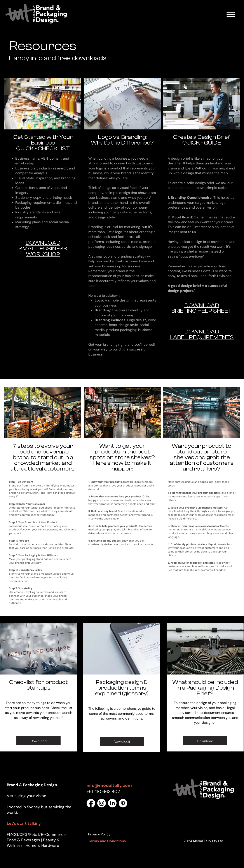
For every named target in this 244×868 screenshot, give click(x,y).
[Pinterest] (123, 803)
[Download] (38, 741)
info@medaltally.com (109, 785)
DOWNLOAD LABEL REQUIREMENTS (202, 335)
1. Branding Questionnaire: (190, 198)
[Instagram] (102, 803)
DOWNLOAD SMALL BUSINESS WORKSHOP (43, 249)
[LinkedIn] (112, 803)
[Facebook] (91, 803)
